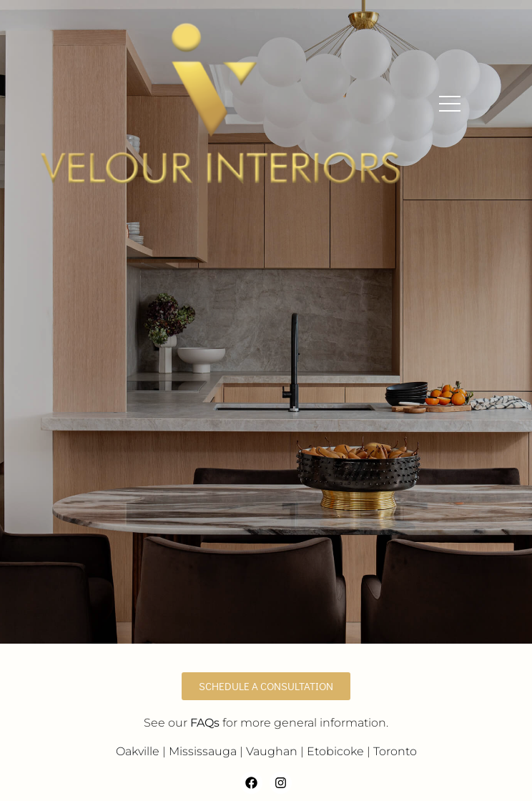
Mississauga (203, 751)
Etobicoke (335, 751)
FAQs (205, 723)
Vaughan (272, 751)
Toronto (395, 751)
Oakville (138, 751)
